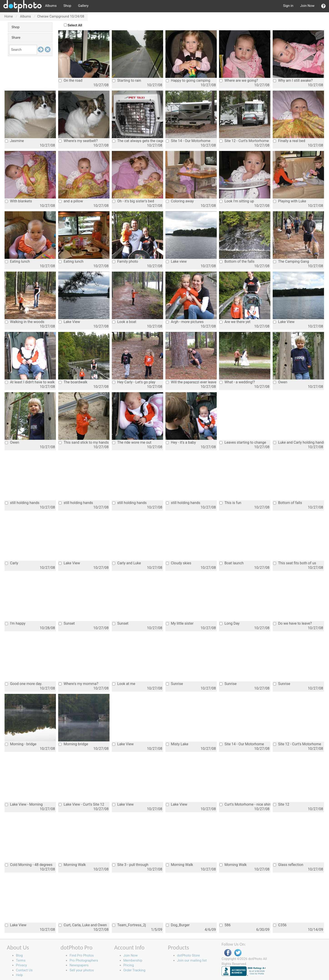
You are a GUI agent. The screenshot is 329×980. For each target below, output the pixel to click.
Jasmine (14, 141)
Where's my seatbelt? (78, 141)
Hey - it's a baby (181, 442)
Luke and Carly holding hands (299, 442)
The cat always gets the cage (138, 141)
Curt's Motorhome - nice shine (245, 804)
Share (16, 37)
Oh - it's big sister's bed (133, 201)
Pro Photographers (84, 960)
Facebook (228, 953)
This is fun (230, 503)
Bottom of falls (288, 503)
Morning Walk (72, 865)
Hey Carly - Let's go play (134, 382)
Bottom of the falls (237, 261)
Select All (75, 25)
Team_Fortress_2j (129, 925)
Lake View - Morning (24, 804)
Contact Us (24, 970)
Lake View (69, 322)
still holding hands (22, 503)
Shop (67, 6)
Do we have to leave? (292, 623)
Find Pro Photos (82, 955)
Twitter (238, 953)
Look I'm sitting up (237, 201)
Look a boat (124, 322)
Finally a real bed (289, 141)
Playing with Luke (290, 201)
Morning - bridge (21, 744)
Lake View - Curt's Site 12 (81, 804)
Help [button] (19, 975)
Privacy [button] (21, 965)
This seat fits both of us (295, 563)
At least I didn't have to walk (30, 382)
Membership (133, 960)
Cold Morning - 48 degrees (29, 865)
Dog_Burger (178, 925)
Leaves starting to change (243, 442)
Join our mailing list (192, 960)
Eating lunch (17, 261)
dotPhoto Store (188, 955)
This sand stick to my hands (84, 442)
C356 (280, 925)
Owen (280, 382)
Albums (51, 6)
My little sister (180, 623)
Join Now (307, 6)
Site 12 (281, 804)
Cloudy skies (179, 563)
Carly (12, 563)
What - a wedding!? (237, 382)
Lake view (176, 261)
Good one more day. (24, 684)
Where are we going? (239, 80)
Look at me (124, 684)
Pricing (129, 965)
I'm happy (15, 623)
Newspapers (79, 965)
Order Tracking (134, 970)
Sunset (67, 623)
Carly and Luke (127, 563)
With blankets (18, 201)
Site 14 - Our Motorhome (188, 141)
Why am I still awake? (293, 80)
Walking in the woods (25, 322)
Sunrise (174, 684)
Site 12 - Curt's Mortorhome (244, 141)
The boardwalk (73, 382)
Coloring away (180, 201)
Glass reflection (288, 865)
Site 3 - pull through (130, 865)
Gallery (83, 6)
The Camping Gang (291, 261)
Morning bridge (73, 744)
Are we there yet (235, 322)
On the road (70, 80)
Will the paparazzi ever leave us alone (191, 382)
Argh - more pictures (185, 322)
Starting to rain (127, 80)
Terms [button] (21, 960)
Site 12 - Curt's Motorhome (297, 744)
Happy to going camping (188, 80)
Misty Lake (177, 744)
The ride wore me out (132, 442)
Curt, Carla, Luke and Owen (83, 925)
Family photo (125, 261)
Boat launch (232, 563)
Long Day (229, 623)
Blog (19, 955)
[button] (323, 6)
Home (9, 16)
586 (225, 925)
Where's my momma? (79, 684)
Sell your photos (82, 970)
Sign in (288, 6)
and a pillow (71, 201)
